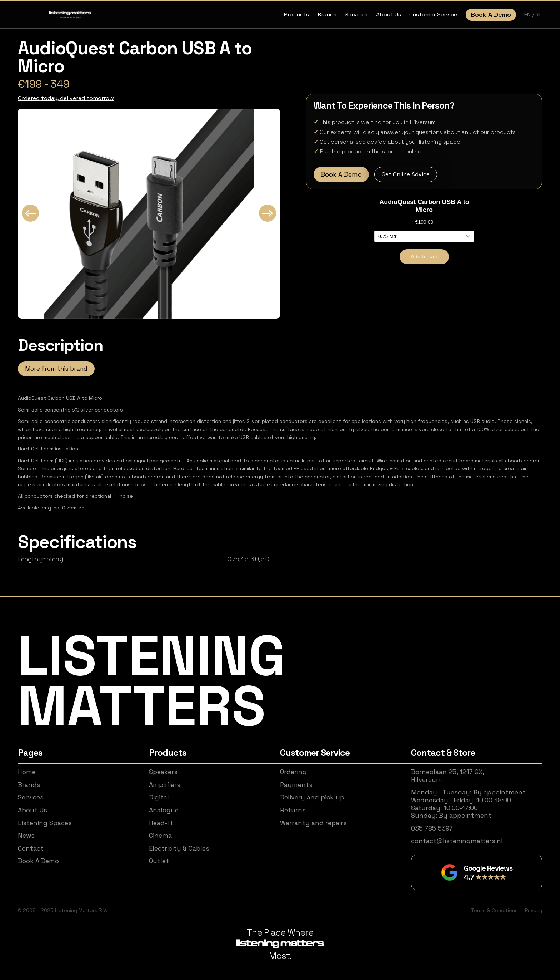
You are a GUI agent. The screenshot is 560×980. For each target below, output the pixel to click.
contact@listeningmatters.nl (457, 841)
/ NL (537, 14)
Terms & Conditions (494, 910)
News (26, 836)
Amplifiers (165, 785)
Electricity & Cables (179, 848)
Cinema (160, 836)
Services (356, 15)
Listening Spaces (45, 823)
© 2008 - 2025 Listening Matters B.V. (63, 910)
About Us (389, 15)
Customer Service (433, 15)
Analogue (164, 810)
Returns (293, 810)
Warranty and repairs (313, 823)
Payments (296, 785)
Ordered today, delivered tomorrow (66, 98)
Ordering (293, 772)
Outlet (159, 861)
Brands (327, 15)
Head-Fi (161, 823)
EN (528, 14)
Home (27, 772)
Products (296, 15)
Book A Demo (491, 14)
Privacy (534, 910)
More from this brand (56, 369)
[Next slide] (267, 213)
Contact (31, 848)
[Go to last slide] (30, 213)
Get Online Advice (406, 174)
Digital (159, 797)
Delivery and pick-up (312, 797)
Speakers (163, 772)
